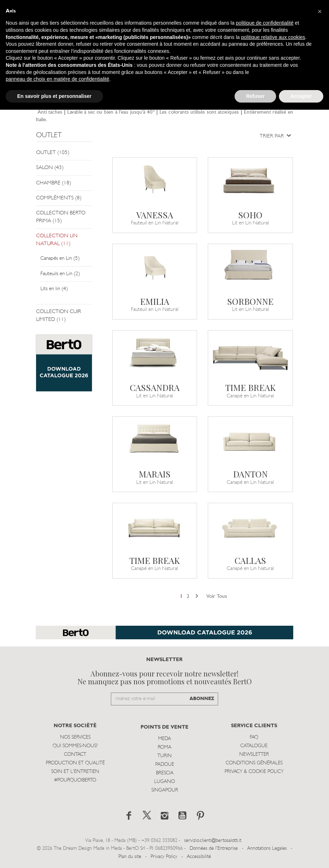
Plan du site (130, 857)
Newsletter (254, 755)
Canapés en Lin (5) (60, 259)
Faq (254, 737)
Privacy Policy (164, 857)
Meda (164, 739)
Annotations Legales (267, 849)
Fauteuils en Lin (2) (60, 274)
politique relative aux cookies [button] (273, 37)
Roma (164, 747)
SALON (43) (50, 168)
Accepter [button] (301, 96)
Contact (75, 755)
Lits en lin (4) (54, 289)
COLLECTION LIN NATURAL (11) (57, 240)
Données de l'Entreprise (214, 849)
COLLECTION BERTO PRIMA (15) (61, 217)
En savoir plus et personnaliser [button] (54, 96)
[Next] (197, 597)
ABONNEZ (202, 699)
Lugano (164, 782)
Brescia (165, 773)
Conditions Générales (254, 763)
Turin (164, 756)
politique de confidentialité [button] (265, 23)
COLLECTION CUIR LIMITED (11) (59, 316)
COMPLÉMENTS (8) (59, 198)
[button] (320, 11)
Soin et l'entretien (75, 772)
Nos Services (75, 737)
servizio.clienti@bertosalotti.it (213, 841)
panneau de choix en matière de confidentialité (58, 79)
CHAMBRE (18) (54, 183)
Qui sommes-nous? (75, 746)
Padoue (165, 765)
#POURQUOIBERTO (75, 780)
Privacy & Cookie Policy (254, 772)
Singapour (165, 790)
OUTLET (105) (53, 153)
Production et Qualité (75, 763)
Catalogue (254, 746)
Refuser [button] (255, 96)
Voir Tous (217, 597)
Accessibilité (199, 857)
